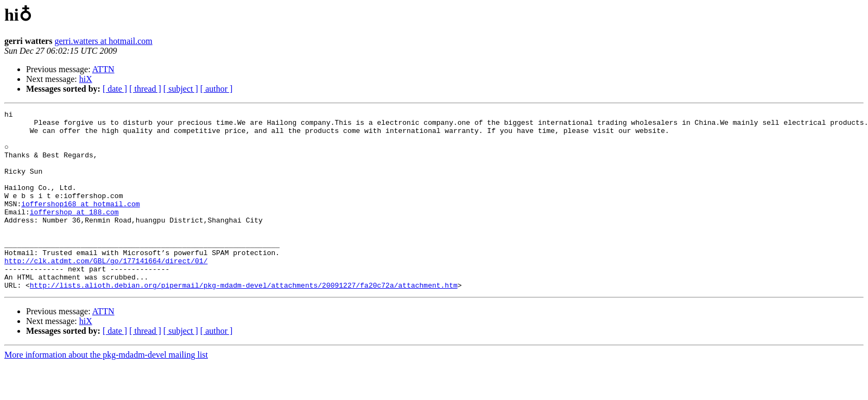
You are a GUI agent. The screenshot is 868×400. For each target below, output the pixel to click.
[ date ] (115, 89)
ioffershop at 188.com (74, 233)
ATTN (103, 69)
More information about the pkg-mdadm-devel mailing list (106, 391)
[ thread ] (145, 89)
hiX (86, 79)
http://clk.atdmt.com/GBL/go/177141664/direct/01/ (106, 291)
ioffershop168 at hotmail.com (80, 223)
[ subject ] (181, 89)
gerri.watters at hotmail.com (103, 41)
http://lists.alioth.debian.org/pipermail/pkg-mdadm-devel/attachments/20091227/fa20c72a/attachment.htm (244, 321)
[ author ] (217, 89)
